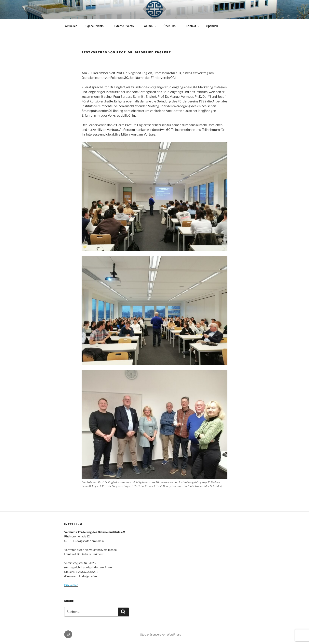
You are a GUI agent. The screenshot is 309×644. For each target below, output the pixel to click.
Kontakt (193, 26)
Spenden (212, 26)
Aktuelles (71, 26)
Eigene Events (96, 26)
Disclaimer (71, 585)
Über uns (171, 26)
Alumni (151, 26)
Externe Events (126, 26)
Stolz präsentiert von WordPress (161, 634)
